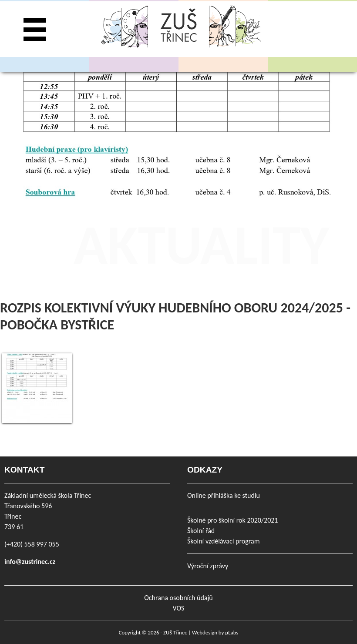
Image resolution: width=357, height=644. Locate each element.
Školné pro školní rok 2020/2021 (232, 520)
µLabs (232, 632)
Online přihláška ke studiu (224, 495)
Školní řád (201, 531)
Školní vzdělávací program (223, 541)
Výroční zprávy (208, 566)
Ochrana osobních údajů (178, 598)
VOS (179, 608)
